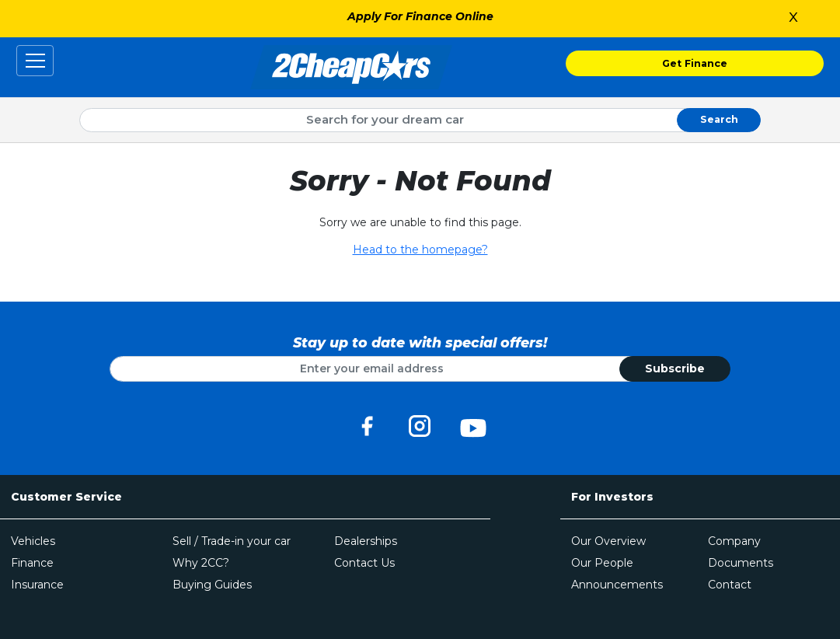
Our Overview (608, 541)
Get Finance (695, 63)
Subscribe (675, 368)
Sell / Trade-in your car (232, 541)
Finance (32, 563)
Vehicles (33, 541)
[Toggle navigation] (35, 61)
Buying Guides (212, 585)
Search (719, 119)
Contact (730, 585)
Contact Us (364, 563)
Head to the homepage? (420, 250)
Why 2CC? (201, 563)
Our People (602, 563)
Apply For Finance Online (420, 16)
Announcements (617, 585)
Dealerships (366, 541)
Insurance (37, 585)
